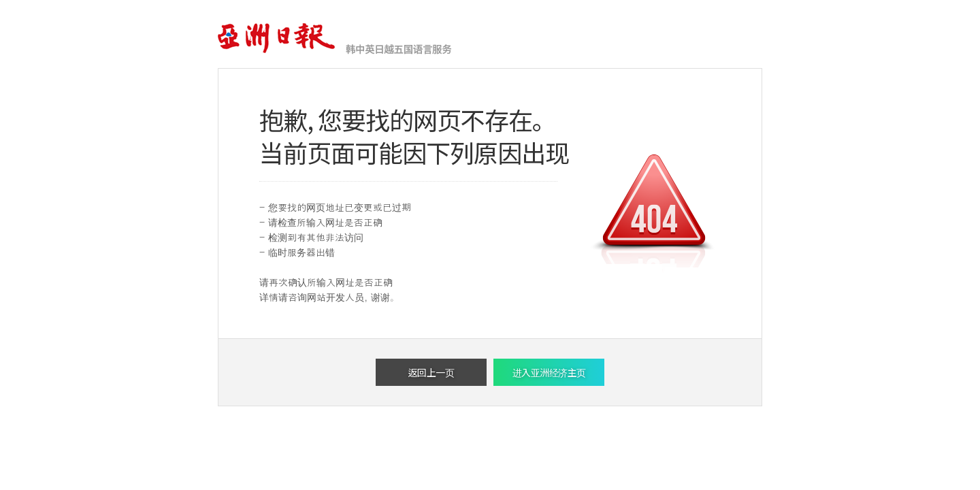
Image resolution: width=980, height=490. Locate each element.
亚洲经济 (277, 39)
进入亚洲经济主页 (549, 372)
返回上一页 (431, 372)
